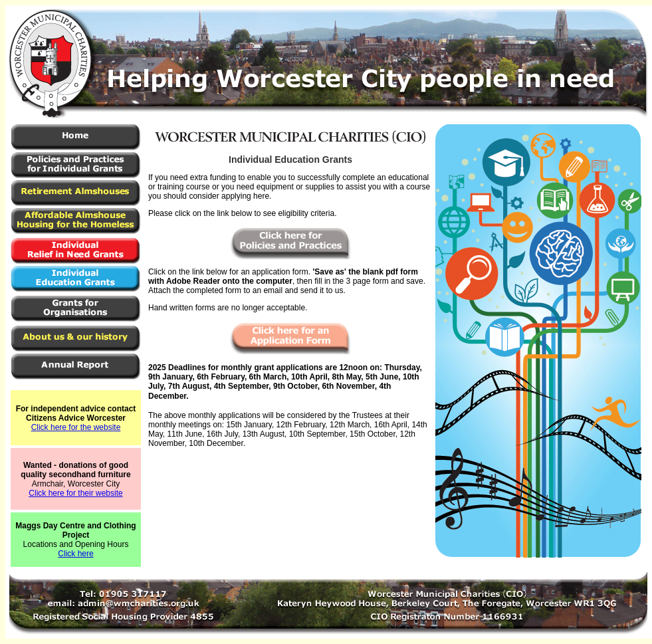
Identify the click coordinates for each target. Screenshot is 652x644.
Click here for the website (76, 427)
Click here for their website (75, 493)
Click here (75, 554)
